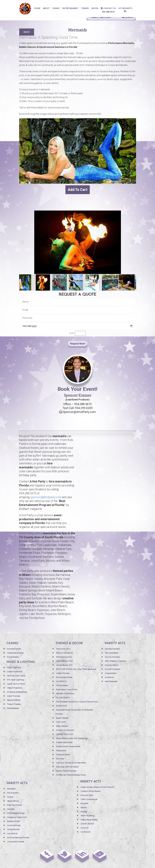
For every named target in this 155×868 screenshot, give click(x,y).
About (46, 8)
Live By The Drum (65, 734)
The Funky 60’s (63, 649)
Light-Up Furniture (16, 684)
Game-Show (62, 685)
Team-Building (87, 816)
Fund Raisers (13, 657)
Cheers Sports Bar (64, 742)
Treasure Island (63, 755)
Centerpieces (13, 708)
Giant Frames (13, 696)
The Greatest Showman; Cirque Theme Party (77, 702)
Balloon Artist (13, 821)
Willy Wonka (62, 726)
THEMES (85, 8)
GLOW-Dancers (112, 669)
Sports (84, 807)
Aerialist (11, 809)
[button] (22, 242)
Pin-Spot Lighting (15, 680)
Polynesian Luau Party (67, 689)
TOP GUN (61, 722)
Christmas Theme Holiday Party (71, 775)
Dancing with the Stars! (67, 767)
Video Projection (15, 688)
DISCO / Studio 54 (64, 653)
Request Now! (78, 344)
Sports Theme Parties (66, 771)
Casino (56, 8)
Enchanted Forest (64, 677)
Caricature (85, 832)
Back (27, 32)
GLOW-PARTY (63, 698)
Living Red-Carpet (16, 842)
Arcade (84, 811)
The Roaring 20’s (64, 657)
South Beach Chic (64, 661)
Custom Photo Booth (91, 791)
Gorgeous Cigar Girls (17, 817)
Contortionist (13, 829)
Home (37, 8)
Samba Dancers (112, 649)
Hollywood (61, 750)
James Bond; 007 (64, 665)
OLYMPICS (61, 681)
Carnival (84, 828)
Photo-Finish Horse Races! (68, 746)
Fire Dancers (13, 793)
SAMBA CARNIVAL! (65, 694)
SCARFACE (61, 706)
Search (128, 17)
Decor (95, 8)
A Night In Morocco (65, 730)
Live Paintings (14, 825)
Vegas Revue (13, 801)
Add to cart (78, 190)
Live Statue (12, 833)
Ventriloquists (111, 681)
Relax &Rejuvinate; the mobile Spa (72, 738)
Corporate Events (15, 653)
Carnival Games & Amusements (71, 763)
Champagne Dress (16, 813)
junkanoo (109, 677)
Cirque (10, 797)
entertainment (70, 8)
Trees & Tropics (14, 704)
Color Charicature (89, 799)
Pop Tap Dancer (15, 805)
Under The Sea (63, 673)
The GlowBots (111, 653)
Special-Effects (14, 700)
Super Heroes (62, 718)
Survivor (60, 759)
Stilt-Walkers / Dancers (115, 661)
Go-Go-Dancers (112, 657)
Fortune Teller (87, 795)
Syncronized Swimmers (18, 837)
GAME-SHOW (87, 824)
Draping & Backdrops (17, 692)
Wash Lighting (14, 667)
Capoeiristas (111, 673)
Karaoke (84, 803)
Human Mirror (112, 665)
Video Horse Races (89, 820)
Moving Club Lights (16, 676)
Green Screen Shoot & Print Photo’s (97, 787)
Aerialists (11, 789)
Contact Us (108, 8)
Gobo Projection (15, 672)
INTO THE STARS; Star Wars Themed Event (76, 669)
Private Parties (14, 649)
